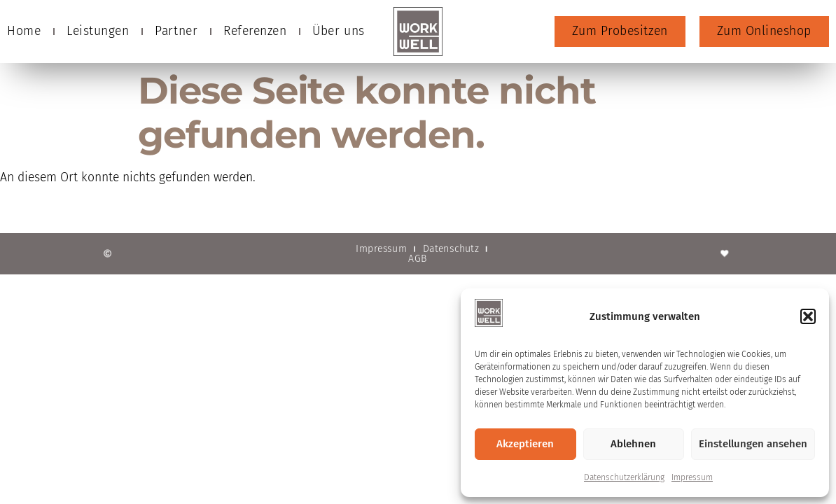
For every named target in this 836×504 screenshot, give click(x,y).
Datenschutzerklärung (624, 477)
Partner (176, 31)
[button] (808, 316)
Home (24, 31)
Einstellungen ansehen (753, 444)
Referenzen (255, 31)
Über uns (338, 31)
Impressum (692, 477)
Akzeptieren (525, 444)
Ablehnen (633, 444)
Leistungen (98, 31)
